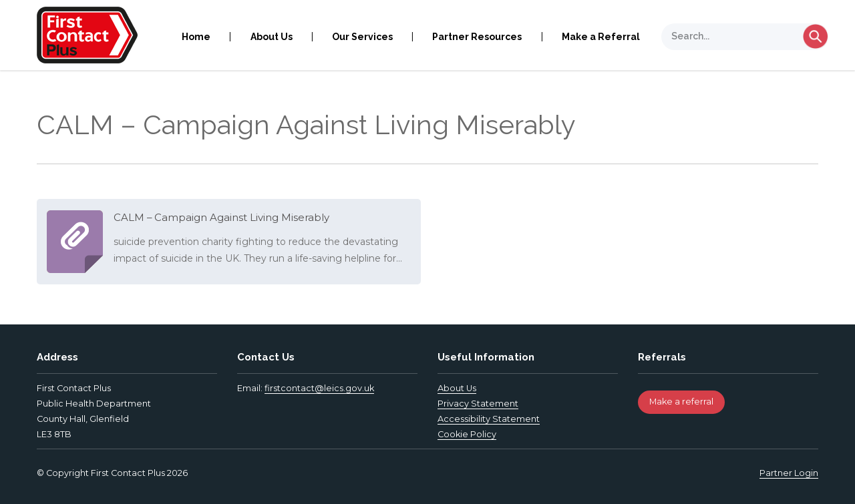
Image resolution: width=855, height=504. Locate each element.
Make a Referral (601, 37)
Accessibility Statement (489, 419)
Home (196, 37)
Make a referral (681, 402)
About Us (272, 37)
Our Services (362, 37)
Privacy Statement (478, 404)
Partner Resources (477, 37)
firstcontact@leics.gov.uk (319, 388)
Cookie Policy (467, 434)
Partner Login (789, 473)
